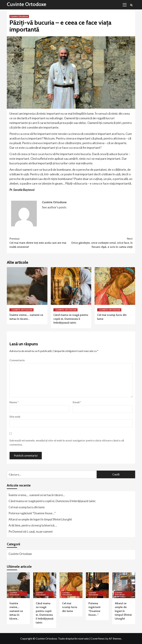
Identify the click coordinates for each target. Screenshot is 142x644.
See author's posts (54, 207)
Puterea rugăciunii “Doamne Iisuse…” (32, 513)
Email (77, 402)
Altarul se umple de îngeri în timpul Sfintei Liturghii (40, 519)
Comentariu (17, 360)
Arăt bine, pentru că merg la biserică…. (33, 525)
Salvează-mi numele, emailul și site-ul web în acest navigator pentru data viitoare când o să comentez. (67, 442)
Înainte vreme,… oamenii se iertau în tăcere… (37, 495)
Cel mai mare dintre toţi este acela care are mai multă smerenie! (40, 243)
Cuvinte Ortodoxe (27, 4)
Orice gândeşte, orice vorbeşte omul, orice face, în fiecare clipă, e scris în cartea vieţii (102, 243)
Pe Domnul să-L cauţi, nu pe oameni (31, 531)
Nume (14, 402)
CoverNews (98, 638)
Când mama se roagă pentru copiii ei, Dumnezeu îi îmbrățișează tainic (71, 319)
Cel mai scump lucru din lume (27, 507)
